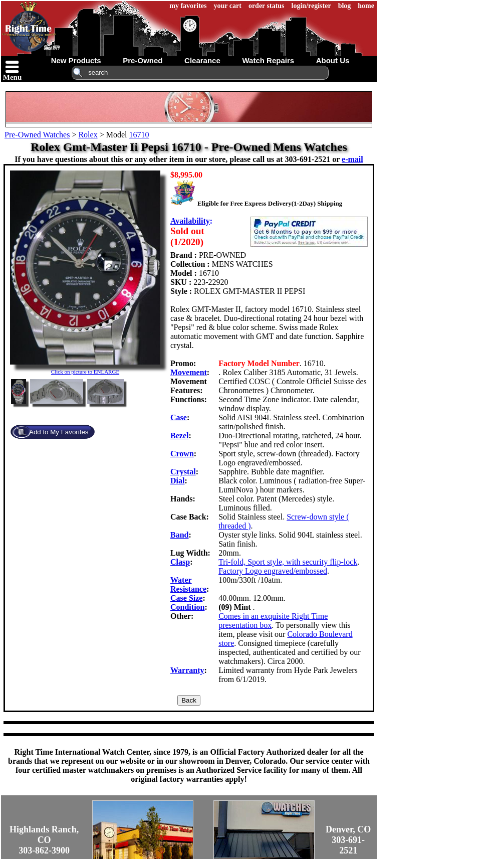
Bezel (179, 436)
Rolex (88, 135)
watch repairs (268, 60)
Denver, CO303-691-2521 (348, 840)
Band (179, 535)
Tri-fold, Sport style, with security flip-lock (288, 562)
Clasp (180, 562)
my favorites (188, 6)
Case (179, 417)
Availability (190, 221)
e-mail (352, 159)
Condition (187, 607)
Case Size (186, 598)
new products (76, 60)
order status (267, 6)
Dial (177, 481)
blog (345, 6)
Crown (182, 454)
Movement (189, 372)
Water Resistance (188, 584)
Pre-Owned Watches (37, 135)
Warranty (187, 670)
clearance (202, 60)
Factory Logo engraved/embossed (273, 571)
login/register (311, 6)
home (366, 6)
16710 (139, 135)
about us (333, 60)
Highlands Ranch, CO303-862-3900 (44, 840)
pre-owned (143, 60)
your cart (228, 6)
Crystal (183, 472)
